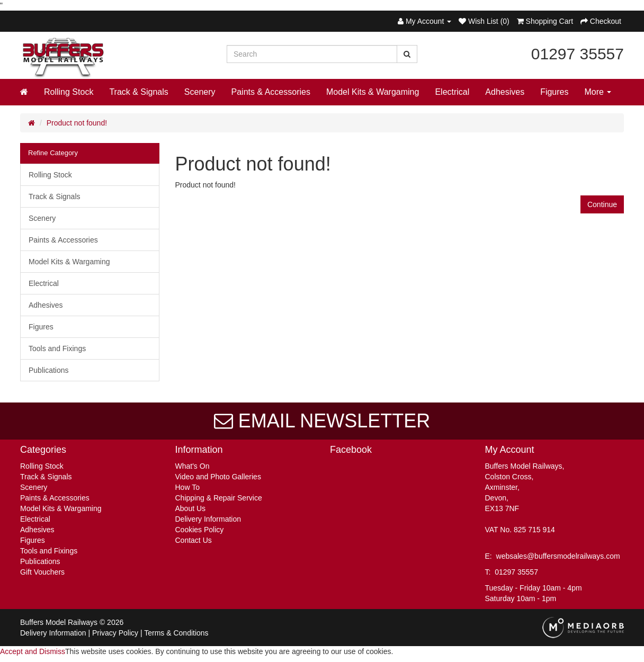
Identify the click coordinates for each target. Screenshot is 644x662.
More (598, 92)
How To (187, 487)
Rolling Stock (69, 92)
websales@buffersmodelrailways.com (558, 556)
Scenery (200, 92)
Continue (602, 204)
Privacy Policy (115, 633)
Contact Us (194, 540)
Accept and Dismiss (33, 651)
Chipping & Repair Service (219, 498)
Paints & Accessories (271, 92)
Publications (49, 370)
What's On (193, 466)
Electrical (452, 92)
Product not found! (77, 123)
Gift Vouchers (42, 572)
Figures (554, 92)
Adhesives (505, 92)
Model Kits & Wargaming (373, 92)
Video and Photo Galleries (218, 477)
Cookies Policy (200, 530)
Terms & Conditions (176, 633)
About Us (191, 508)
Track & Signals (138, 92)
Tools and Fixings (57, 348)
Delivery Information (208, 519)
